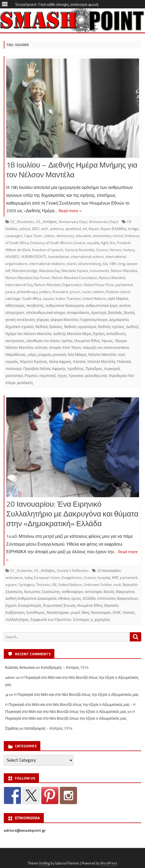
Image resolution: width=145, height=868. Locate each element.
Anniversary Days (73, 222)
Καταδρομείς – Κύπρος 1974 (65, 667)
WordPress (109, 863)
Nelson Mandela (124, 271)
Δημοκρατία (119, 320)
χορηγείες (103, 619)
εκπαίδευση (116, 334)
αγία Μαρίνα (118, 298)
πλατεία (79, 361)
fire (113, 243)
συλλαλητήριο (17, 619)
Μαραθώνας (16, 354)
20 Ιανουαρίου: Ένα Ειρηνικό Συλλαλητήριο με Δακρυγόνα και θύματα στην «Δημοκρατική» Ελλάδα (72, 514)
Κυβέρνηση (15, 612)
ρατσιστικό (14, 376)
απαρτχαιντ (15, 312)
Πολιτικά (124, 361)
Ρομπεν (31, 376)
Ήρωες (107, 341)
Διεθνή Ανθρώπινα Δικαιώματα (31, 598)
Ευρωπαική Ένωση (59, 605)
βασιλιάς (115, 312)
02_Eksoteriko (22, 222)
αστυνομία (93, 592)
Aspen (94, 229)
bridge (133, 229)
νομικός (12, 361)
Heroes (116, 250)
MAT (115, 577)
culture (49, 236)
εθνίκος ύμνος (70, 598)
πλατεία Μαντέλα (101, 361)
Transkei (74, 298)
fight (105, 243)
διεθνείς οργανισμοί (80, 327)
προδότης (76, 369)
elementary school (108, 236)
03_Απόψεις (47, 222)
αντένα (125, 305)
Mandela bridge (25, 271)
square (48, 298)
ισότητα (41, 347)
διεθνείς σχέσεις (111, 327)
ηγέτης (67, 341)
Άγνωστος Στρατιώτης (42, 592)
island (71, 263)
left (8, 271)
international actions (87, 256)
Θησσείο (111, 605)
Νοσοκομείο (101, 612)
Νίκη (85, 612)
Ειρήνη (99, 334)
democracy (65, 236)
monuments (100, 271)
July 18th (110, 263)
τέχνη (62, 376)
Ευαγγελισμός (30, 605)
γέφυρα (42, 320)
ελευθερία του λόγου (43, 341)
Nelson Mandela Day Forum (28, 278)
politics (45, 292)
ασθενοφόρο (72, 592)
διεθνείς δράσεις (49, 327)
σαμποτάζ (47, 376)
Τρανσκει (76, 376)
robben (98, 292)
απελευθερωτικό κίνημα (46, 312)
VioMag (44, 863)
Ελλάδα (89, 598)
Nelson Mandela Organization (58, 285)
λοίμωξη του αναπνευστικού (106, 347)
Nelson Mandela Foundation (75, 278)
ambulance (14, 577)
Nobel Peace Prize (99, 285)
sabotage (13, 298)
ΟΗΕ (117, 612)
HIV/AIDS (12, 256)
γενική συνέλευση (20, 320)
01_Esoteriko (21, 570)
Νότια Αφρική (60, 361)
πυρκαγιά (112, 369)
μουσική (59, 354)
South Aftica (32, 298)
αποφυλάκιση (78, 312)
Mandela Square (75, 271)
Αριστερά (99, 312)
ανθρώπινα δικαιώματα (65, 305)
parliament (124, 285)
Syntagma (26, 584)
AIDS (36, 229)
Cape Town (33, 236)
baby (29, 577)
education (83, 236)
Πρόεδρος (94, 369)
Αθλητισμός (15, 305)
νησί (121, 354)
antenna (57, 229)
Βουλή (129, 312)
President (60, 292)
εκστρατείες (15, 341)
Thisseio (43, 584)
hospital (104, 577)
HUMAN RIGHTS (34, 256)
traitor (60, 298)
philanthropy (27, 292)
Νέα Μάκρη (77, 354)
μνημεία (44, 354)
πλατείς (128, 612)
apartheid (73, 229)
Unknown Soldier (98, 584)
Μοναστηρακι (58, 612)
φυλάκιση (25, 383)
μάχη (32, 354)
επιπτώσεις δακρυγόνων (118, 598)
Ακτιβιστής (35, 305)
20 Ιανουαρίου (109, 570)
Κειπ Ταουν (72, 347)
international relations (47, 263)
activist (25, 229)
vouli (117, 584)
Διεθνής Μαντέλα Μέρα (72, 334)
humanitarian (59, 256)
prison (75, 292)
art (85, 229)
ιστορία (55, 347)
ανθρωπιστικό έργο (101, 305)
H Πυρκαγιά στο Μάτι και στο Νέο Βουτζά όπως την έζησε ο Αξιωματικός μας (76, 694)
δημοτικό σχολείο (20, 327)
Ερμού (11, 605)
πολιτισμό (14, 369)
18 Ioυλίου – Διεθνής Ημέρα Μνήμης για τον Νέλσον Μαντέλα (72, 170)
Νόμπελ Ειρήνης (34, 361)
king (122, 263)
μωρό (75, 612)
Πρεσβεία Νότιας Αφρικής (45, 369)
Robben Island (118, 292)
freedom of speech (48, 250)
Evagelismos (72, 577)
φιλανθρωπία (96, 376)
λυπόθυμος (35, 612)
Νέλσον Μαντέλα (102, 354)
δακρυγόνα (125, 592)
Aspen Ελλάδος (114, 229)
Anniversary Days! (104, 222)
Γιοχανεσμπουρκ (94, 320)
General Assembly (80, 250)
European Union (47, 577)
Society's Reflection (73, 570)
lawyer (132, 263)
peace (10, 292)
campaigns (14, 236)
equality (93, 243)
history (129, 250)
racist (86, 292)
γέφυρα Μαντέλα (64, 320)
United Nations (94, 298)
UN (54, 584)
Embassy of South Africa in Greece (58, 243)
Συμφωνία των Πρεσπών (51, 619)
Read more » (70, 211)
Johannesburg (89, 263)
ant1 (45, 229)
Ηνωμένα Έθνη (87, 341)
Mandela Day (50, 271)
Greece (102, 250)
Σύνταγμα (81, 619)
